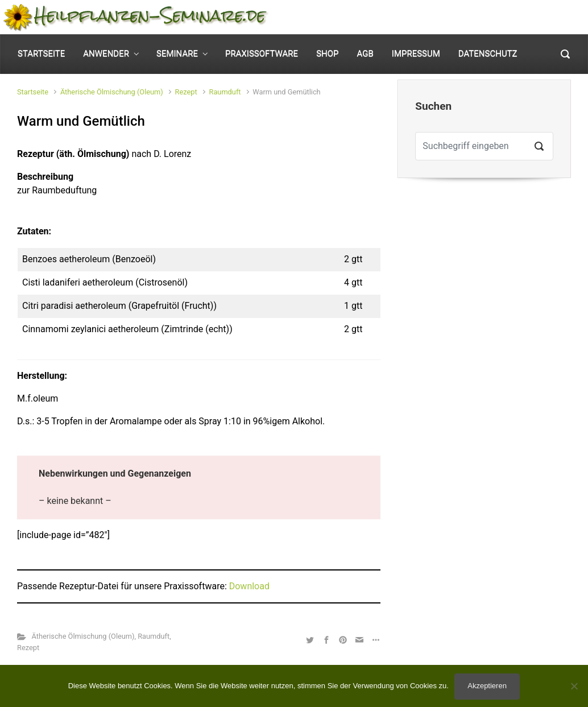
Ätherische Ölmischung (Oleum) (112, 92)
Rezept (186, 92)
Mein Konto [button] (440, 17)
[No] (574, 686)
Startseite (33, 92)
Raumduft (225, 92)
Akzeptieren (487, 686)
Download (249, 586)
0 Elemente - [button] (530, 17)
